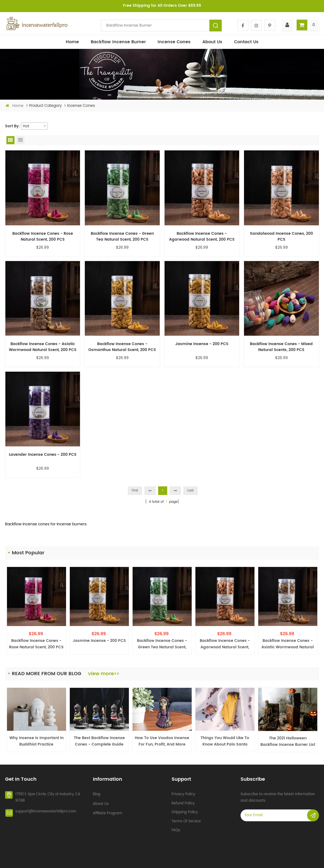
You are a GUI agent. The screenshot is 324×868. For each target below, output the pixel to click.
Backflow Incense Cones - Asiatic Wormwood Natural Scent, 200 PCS (43, 347)
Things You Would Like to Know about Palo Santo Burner (225, 741)
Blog (97, 792)
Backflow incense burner (118, 42)
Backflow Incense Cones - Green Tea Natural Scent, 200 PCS (122, 237)
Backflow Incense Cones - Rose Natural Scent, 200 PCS (43, 237)
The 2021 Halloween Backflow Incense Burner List (288, 741)
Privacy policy (183, 792)
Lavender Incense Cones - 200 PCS (43, 455)
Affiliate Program (108, 811)
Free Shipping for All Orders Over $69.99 (162, 6)
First (135, 491)
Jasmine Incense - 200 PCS (202, 344)
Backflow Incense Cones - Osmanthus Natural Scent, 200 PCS (122, 347)
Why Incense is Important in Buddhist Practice (37, 741)
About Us (212, 42)
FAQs (176, 828)
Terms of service (186, 819)
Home (72, 42)
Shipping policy (185, 810)
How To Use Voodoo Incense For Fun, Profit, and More (162, 741)
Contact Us (246, 42)
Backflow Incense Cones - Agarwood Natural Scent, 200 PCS (202, 237)
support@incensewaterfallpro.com (46, 809)
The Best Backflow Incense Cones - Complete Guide (99, 741)
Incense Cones (174, 42)
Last (190, 491)
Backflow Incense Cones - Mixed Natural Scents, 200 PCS (281, 347)
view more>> (104, 674)
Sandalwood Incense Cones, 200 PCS (281, 237)
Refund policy (183, 801)
